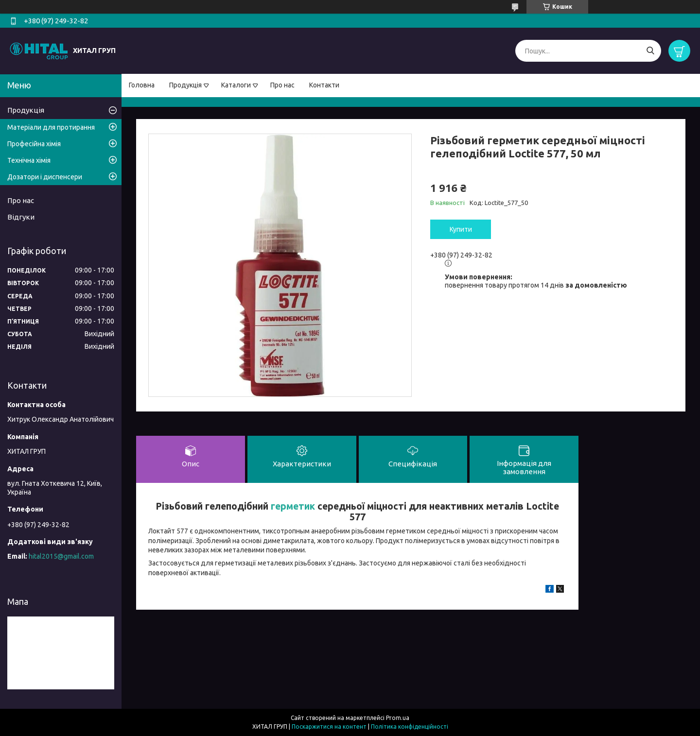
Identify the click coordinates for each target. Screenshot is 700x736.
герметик (293, 506)
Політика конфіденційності (410, 727)
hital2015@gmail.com (61, 556)
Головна (142, 85)
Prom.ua (398, 718)
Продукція (185, 85)
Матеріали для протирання (51, 127)
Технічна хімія (29, 160)
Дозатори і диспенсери (45, 177)
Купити (461, 229)
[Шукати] (650, 51)
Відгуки (21, 217)
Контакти (324, 85)
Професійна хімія (34, 144)
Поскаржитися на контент (329, 727)
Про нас (282, 85)
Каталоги (236, 85)
